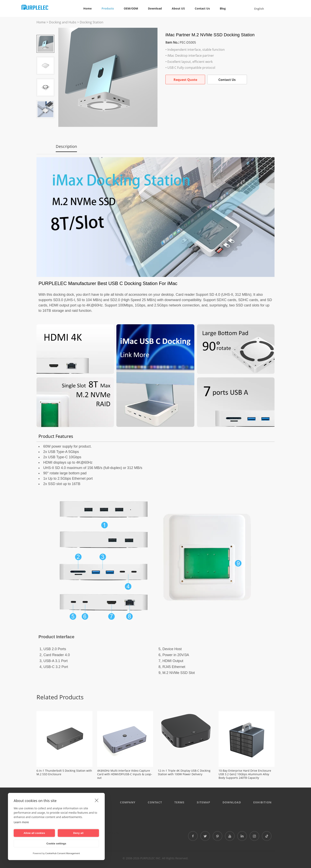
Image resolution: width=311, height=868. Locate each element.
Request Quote (185, 80)
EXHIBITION (262, 802)
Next (45, 124)
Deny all (78, 833)
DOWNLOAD (232, 802)
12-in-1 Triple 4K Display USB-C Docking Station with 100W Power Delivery (184, 772)
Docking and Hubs (63, 22)
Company (128, 802)
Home (87, 8)
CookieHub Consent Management (63, 853)
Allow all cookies (34, 833)
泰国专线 (113, 833)
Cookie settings (56, 844)
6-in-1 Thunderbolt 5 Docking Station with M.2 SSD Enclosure (64, 772)
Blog (223, 8)
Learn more (21, 822)
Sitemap (203, 802)
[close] (97, 800)
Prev (45, 29)
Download (155, 8)
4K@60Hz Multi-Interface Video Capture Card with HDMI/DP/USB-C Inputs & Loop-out (125, 774)
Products (108, 8)
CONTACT (155, 802)
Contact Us (202, 8)
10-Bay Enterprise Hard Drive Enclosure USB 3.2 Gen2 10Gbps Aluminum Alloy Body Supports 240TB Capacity (245, 774)
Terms (179, 802)
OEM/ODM (131, 8)
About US (178, 8)
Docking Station (92, 22)
